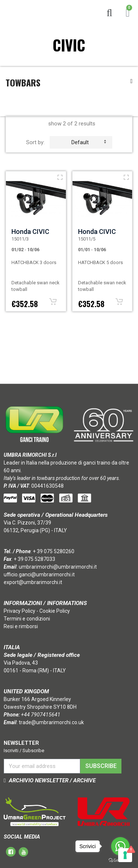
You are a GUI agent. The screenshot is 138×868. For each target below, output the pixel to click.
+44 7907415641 (41, 715)
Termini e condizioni (27, 619)
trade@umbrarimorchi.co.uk (51, 722)
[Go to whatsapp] (120, 846)
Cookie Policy (55, 611)
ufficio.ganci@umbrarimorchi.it (39, 574)
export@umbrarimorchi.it (33, 582)
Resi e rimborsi (21, 626)
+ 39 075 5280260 (54, 551)
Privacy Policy (20, 611)
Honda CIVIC (30, 232)
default (89, 142)
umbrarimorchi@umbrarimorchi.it (58, 567)
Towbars (23, 82)
